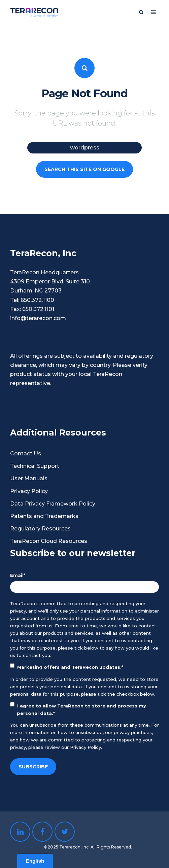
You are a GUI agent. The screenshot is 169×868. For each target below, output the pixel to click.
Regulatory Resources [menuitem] (40, 529)
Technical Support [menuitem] (35, 466)
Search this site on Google (84, 169)
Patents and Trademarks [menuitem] (44, 516)
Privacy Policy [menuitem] (29, 491)
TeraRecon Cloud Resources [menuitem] (49, 541)
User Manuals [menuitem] (29, 478)
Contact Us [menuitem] (26, 454)
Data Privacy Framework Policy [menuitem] (53, 504)
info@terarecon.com (38, 318)
